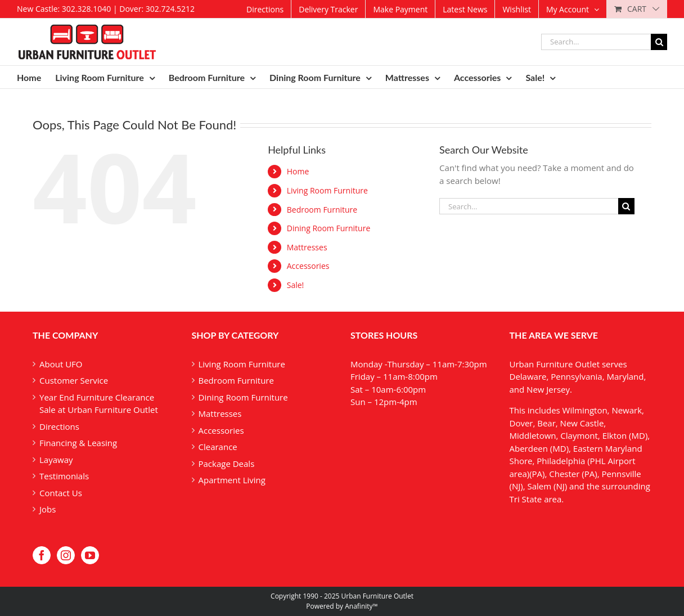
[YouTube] (90, 555)
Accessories (308, 266)
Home (298, 171)
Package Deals (227, 464)
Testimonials (64, 476)
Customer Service (74, 380)
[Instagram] (66, 555)
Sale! (296, 285)
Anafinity (359, 606)
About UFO (61, 364)
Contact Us (61, 493)
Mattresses (307, 247)
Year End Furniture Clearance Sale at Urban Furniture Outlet (99, 404)
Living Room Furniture (327, 190)
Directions (59, 426)
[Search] (659, 42)
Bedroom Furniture (322, 210)
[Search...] (596, 42)
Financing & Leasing (78, 443)
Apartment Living (232, 480)
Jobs (48, 509)
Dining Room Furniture (329, 228)
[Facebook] (42, 555)
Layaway (56, 460)
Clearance (218, 447)
